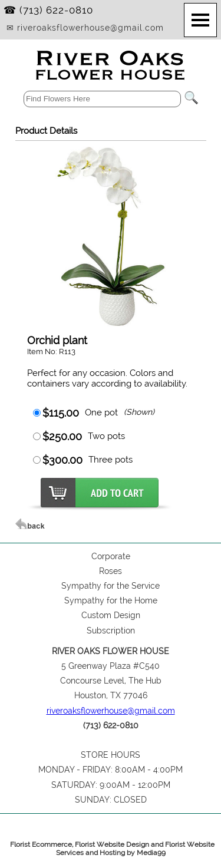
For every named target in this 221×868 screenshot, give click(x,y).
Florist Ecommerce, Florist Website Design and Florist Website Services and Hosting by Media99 (112, 849)
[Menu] (200, 20)
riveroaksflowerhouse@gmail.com (111, 711)
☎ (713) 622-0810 (48, 10)
